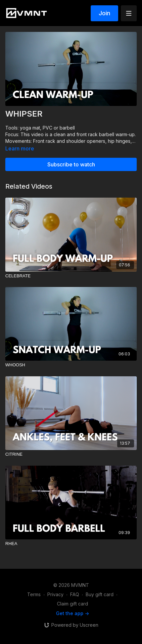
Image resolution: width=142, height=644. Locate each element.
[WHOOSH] (71, 365)
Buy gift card (100, 594)
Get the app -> (72, 613)
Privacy (55, 594)
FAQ (75, 594)
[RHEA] (71, 544)
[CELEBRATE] (71, 276)
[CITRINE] (71, 454)
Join (104, 13)
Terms (34, 594)
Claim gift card (72, 604)
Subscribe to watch (71, 164)
